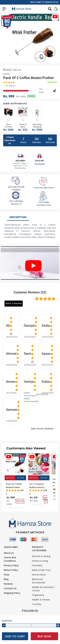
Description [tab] (18, 217)
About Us (9, 553)
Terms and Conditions (10, 559)
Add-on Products (15, 103)
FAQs (7, 575)
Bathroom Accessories (39, 581)
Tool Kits (37, 604)
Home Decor (39, 575)
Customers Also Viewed (26, 448)
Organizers (38, 595)
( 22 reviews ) (10, 86)
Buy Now (44, 636)
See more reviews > (43, 429)
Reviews (8, 584)
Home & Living (40, 561)
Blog (6, 579)
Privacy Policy (11, 565)
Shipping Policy (12, 593)
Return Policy (11, 570)
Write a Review (14, 303)
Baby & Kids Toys (41, 570)
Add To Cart (15, 636)
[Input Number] (31, 625)
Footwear (37, 565)
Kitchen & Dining (41, 556)
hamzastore (40, 164)
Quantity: (7, 621)
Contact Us (10, 588)
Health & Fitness (41, 600)
